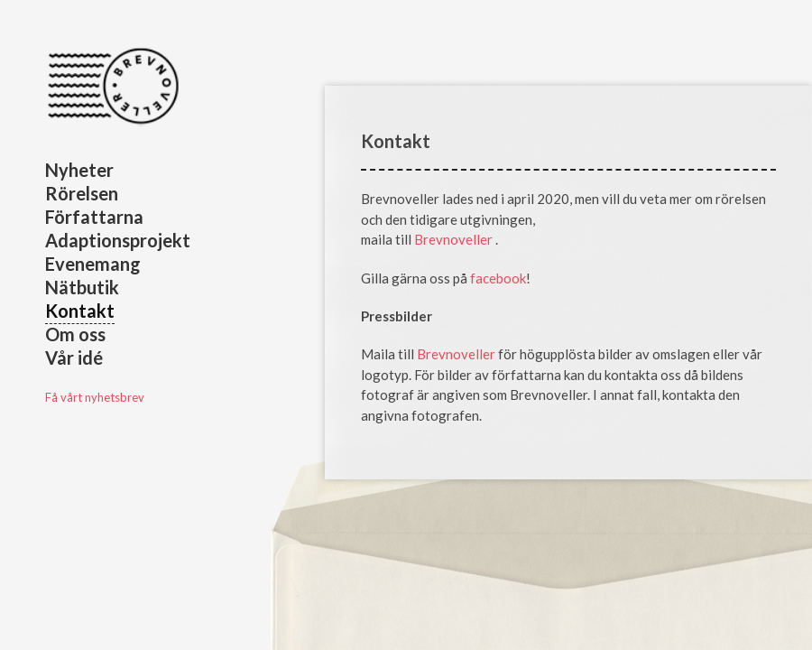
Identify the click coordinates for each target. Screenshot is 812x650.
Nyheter (79, 170)
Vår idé (74, 357)
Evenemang (93, 264)
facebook (498, 278)
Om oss (75, 334)
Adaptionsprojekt (118, 240)
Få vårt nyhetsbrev (95, 397)
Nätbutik (82, 287)
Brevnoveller (455, 239)
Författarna (94, 217)
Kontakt (80, 311)
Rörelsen (82, 193)
